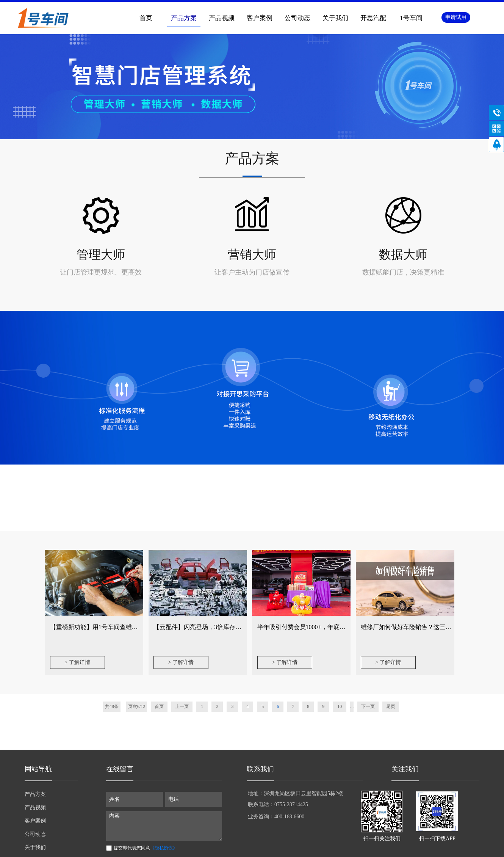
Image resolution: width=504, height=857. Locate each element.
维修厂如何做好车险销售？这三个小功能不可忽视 (427, 627)
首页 (146, 18)
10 (340, 706)
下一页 (368, 706)
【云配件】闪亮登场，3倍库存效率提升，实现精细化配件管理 (237, 627)
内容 (164, 826)
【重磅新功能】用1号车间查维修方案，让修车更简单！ (124, 627)
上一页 (182, 706)
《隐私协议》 (164, 848)
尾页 (391, 706)
